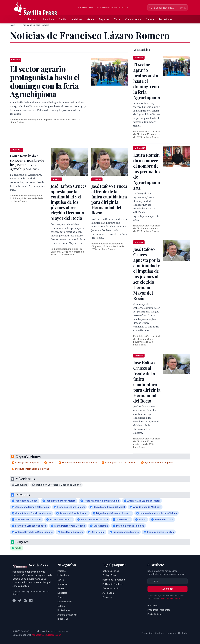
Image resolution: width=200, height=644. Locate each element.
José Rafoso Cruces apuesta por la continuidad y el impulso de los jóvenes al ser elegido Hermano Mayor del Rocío (68, 202)
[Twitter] (20, 601)
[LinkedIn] (31, 601)
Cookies (159, 633)
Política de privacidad (170, 599)
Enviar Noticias (155, 614)
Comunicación (133, 19)
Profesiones (166, 19)
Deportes (104, 19)
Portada (32, 19)
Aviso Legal (108, 593)
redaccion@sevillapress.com (47, 635)
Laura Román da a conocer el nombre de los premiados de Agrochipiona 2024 (27, 162)
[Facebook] (14, 601)
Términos (171, 633)
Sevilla (63, 19)
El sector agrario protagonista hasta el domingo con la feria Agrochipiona (147, 81)
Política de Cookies (112, 584)
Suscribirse (167, 589)
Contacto (107, 597)
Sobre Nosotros (111, 571)
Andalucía (77, 19)
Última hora (48, 19)
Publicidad (153, 605)
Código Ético (109, 575)
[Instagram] (25, 601)
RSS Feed (63, 619)
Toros (117, 19)
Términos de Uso (111, 588)
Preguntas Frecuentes (159, 610)
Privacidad (147, 633)
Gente (91, 19)
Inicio (13, 25)
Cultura (150, 19)
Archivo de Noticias (67, 615)
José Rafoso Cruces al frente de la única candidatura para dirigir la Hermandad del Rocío (109, 199)
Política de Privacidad (114, 580)
